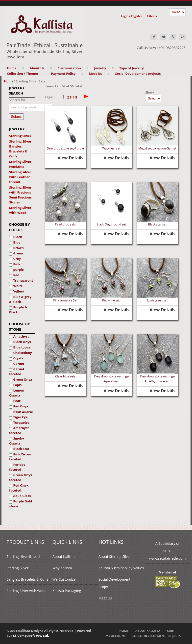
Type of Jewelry (132, 68)
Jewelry (100, 68)
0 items (152, 16)
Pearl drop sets (65, 224)
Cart (171, 631)
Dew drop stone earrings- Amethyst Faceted (158, 379)
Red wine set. (111, 300)
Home (12, 68)
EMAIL (182, 37)
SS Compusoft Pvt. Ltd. (31, 636)
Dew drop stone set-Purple (65, 148)
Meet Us (95, 74)
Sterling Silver (20, 136)
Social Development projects (138, 74)
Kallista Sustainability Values (121, 568)
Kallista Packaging (67, 591)
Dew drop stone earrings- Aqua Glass (112, 379)
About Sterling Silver (115, 557)
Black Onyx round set (111, 224)
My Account (116, 636)
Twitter (163, 37)
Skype (173, 37)
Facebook (154, 37)
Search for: (18, 100)
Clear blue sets (65, 376)
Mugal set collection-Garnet (157, 148)
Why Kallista (62, 568)
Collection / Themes (23, 74)
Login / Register (132, 16)
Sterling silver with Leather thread (20, 177)
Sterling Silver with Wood (26, 591)
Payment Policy (63, 74)
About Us (37, 68)
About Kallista (63, 557)
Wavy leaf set (111, 148)
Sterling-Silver (17, 568)
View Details (71, 158)
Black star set (157, 224)
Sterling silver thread (23, 557)
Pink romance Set (65, 300)
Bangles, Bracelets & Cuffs (27, 579)
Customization (69, 68)
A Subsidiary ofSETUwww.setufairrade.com (168, 551)
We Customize (64, 579)
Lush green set (157, 300)
